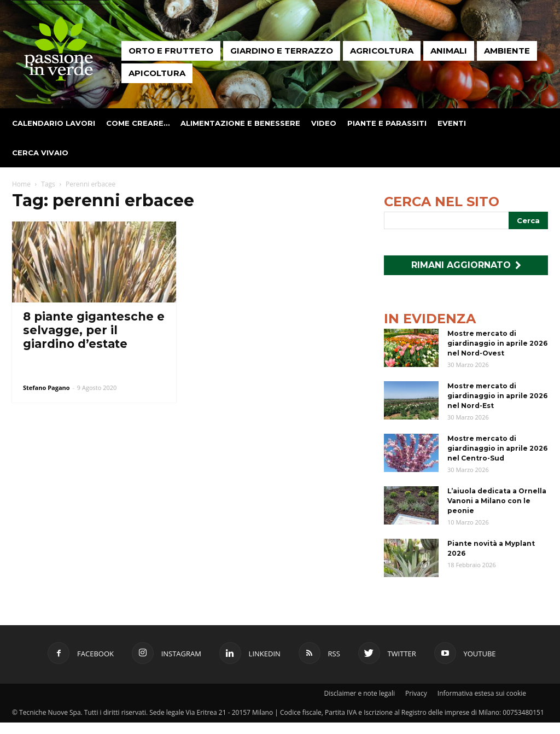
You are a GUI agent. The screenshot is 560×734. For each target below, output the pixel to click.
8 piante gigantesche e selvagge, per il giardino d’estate (94, 330)
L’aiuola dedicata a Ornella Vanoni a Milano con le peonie (497, 501)
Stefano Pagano (46, 388)
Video (324, 123)
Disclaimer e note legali (360, 693)
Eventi (452, 123)
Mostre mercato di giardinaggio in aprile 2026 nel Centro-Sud (497, 448)
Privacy (416, 693)
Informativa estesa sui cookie (482, 693)
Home (21, 184)
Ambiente (507, 51)
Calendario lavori (54, 123)
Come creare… (138, 123)
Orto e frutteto (171, 51)
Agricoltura (382, 51)
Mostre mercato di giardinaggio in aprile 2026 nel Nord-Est (497, 396)
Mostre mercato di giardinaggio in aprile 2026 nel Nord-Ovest (497, 343)
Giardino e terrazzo (282, 51)
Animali (449, 51)
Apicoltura (157, 73)
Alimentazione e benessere (240, 123)
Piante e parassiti (387, 123)
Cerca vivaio (40, 153)
